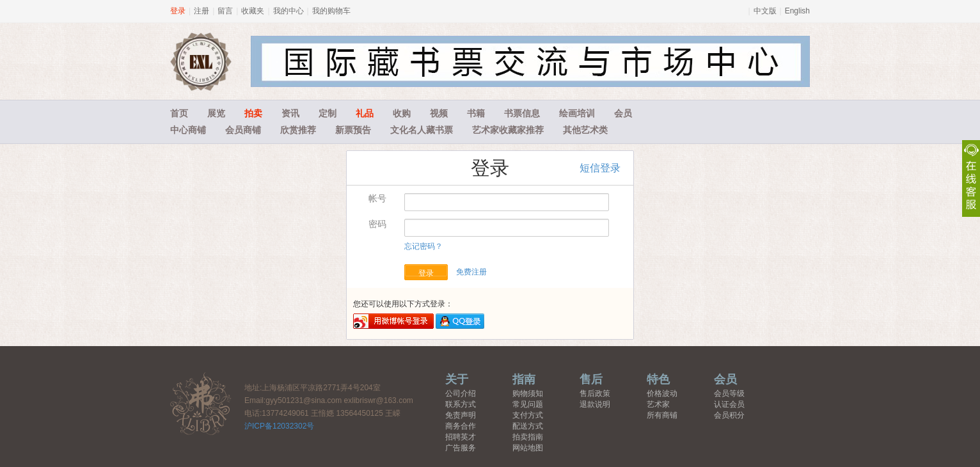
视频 (439, 113)
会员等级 (729, 393)
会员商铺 (243, 130)
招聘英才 (461, 437)
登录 (178, 11)
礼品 (365, 113)
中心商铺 (188, 130)
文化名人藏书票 (422, 130)
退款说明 (595, 404)
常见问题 (528, 404)
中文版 (765, 11)
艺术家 (658, 404)
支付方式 (528, 415)
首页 (179, 113)
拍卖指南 (528, 437)
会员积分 (729, 415)
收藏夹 (253, 11)
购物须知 (528, 393)
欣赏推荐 (298, 130)
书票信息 (522, 113)
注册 (202, 11)
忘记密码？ (423, 246)
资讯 (290, 113)
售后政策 (595, 393)
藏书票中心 (201, 403)
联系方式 (461, 404)
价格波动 (662, 393)
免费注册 (471, 272)
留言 (225, 11)
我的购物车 (331, 11)
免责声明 (461, 415)
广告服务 (461, 448)
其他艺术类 (585, 130)
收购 (402, 113)
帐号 (377, 198)
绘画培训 (577, 113)
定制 (328, 113)
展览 (216, 113)
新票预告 (353, 130)
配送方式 (528, 426)
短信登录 (600, 168)
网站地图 (528, 448)
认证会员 (729, 404)
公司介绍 (461, 393)
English (797, 11)
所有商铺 (662, 415)
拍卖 (253, 113)
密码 (377, 224)
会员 (623, 113)
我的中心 (288, 11)
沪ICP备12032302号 (279, 426)
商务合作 (461, 426)
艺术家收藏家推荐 (508, 130)
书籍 (476, 113)
